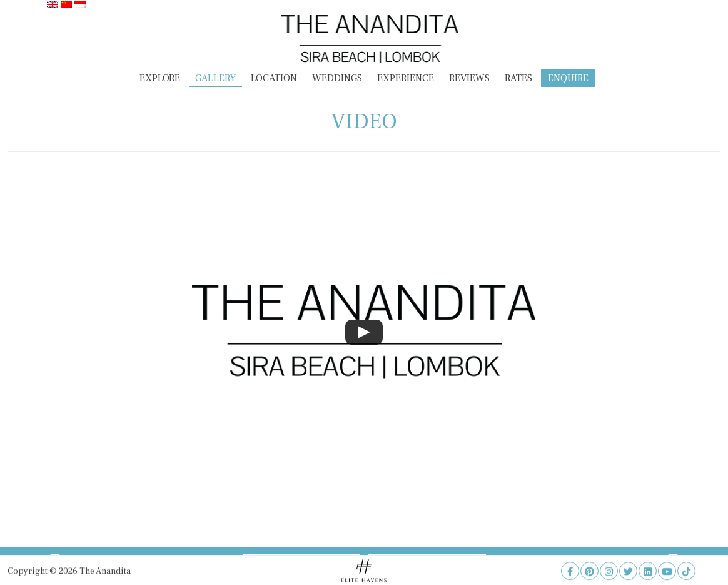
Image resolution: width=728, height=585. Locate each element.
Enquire (568, 78)
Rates (518, 78)
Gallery (215, 78)
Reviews (469, 78)
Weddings (337, 78)
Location (274, 78)
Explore (160, 78)
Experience (406, 78)
